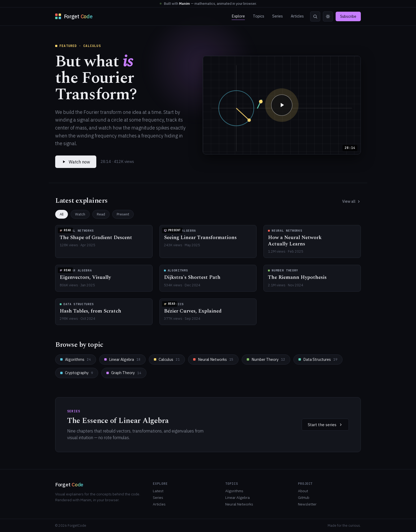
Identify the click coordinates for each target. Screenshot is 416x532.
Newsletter (307, 504)
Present (123, 214)
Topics (259, 16)
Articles (297, 16)
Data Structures (318, 359)
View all (352, 202)
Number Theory (266, 359)
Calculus (167, 359)
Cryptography (77, 373)
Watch (80, 214)
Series (278, 16)
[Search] (315, 16)
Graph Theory (124, 373)
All (62, 214)
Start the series (325, 425)
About (303, 491)
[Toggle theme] (328, 16)
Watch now (76, 162)
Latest (158, 491)
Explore (238, 16)
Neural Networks (213, 359)
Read (101, 214)
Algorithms (76, 359)
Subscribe (348, 16)
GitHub (304, 498)
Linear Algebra (122, 359)
